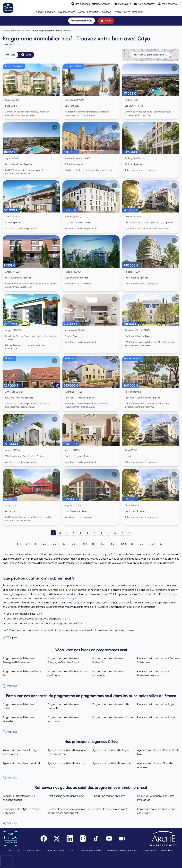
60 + (123, 544)
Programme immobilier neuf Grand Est (23, 673)
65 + (133, 544)
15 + (37, 544)
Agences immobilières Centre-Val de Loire (158, 752)
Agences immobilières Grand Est (21, 763)
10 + (28, 544)
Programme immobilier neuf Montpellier (63, 719)
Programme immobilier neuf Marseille (19, 719)
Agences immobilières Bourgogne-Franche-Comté (67, 752)
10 (115, 533)
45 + (94, 544)
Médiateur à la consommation (122, 851)
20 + (46, 544)
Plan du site (15, 851)
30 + (65, 544)
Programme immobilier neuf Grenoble (63, 706)
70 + (143, 544)
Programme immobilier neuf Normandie (108, 673)
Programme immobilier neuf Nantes (113, 717)
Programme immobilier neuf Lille (111, 704)
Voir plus (10, 637)
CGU (72, 851)
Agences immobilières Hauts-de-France (66, 765)
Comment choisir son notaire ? (110, 809)
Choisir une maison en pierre (109, 796)
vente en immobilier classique (59, 598)
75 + (153, 544)
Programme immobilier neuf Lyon (156, 704)
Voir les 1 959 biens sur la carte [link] (151, 55)
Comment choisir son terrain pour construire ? (157, 811)
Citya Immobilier (135, 12)
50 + (104, 544)
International (149, 851)
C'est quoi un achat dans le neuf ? (67, 796)
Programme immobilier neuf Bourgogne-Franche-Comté (63, 660)
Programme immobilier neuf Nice (156, 717)
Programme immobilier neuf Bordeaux (19, 706)
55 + (114, 544)
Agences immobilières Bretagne (111, 750)
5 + (19, 544)
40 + (85, 544)
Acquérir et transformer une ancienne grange (19, 798)
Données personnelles (91, 851)
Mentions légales (56, 851)
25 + (56, 544)
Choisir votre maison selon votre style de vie (156, 798)
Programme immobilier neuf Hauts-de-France (68, 673)
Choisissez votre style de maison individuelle (21, 811)
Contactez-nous (34, 851)
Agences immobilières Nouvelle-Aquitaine (156, 765)
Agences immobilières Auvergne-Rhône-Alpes (22, 752)
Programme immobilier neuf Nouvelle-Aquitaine (153, 673)
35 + (75, 544)
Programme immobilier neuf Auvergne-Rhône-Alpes (19, 660)
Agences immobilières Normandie (112, 763)
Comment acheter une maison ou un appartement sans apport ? (69, 811)
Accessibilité (167, 851)
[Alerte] (106, 21)
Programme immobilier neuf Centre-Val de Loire (158, 660)
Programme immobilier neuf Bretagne (108, 660)
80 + (162, 544)
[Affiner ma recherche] (82, 21)
